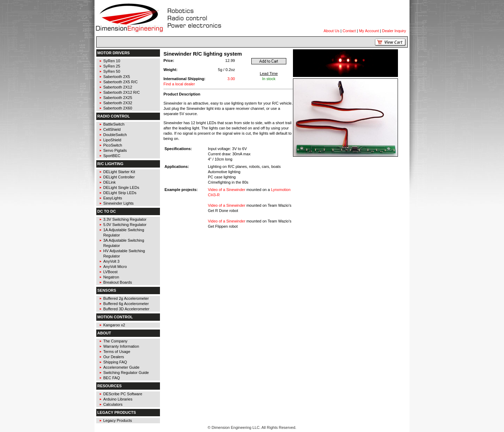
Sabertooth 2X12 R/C (122, 92)
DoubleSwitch (115, 135)
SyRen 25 (112, 66)
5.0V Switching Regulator (125, 225)
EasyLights (113, 198)
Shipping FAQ (115, 362)
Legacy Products (118, 420)
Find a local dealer (179, 84)
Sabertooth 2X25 (118, 98)
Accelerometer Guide (121, 367)
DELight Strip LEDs (120, 193)
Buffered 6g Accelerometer (126, 304)
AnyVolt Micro (115, 267)
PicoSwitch (113, 145)
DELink (109, 182)
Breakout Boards (118, 282)
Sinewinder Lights (118, 203)
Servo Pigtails (115, 150)
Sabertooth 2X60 (118, 108)
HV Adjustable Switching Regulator (124, 253)
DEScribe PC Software (123, 394)
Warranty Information (121, 346)
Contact (349, 31)
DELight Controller (119, 177)
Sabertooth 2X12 (118, 87)
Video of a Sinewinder (227, 190)
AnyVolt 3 (111, 261)
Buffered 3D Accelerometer (126, 309)
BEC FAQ (112, 378)
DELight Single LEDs (121, 187)
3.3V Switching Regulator (125, 219)
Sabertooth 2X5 (117, 77)
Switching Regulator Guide (126, 373)
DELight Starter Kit (119, 172)
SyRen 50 (112, 71)
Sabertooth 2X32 (118, 103)
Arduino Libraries (118, 399)
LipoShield (112, 140)
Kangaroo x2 (114, 325)
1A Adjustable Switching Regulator (124, 232)
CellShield (112, 129)
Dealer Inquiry (394, 31)
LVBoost (110, 272)
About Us (332, 31)
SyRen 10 (112, 61)
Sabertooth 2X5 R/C (120, 82)
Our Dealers (114, 357)
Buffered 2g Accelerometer (126, 298)
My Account (369, 31)
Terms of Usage (117, 352)
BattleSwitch (114, 124)
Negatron (111, 277)
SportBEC (112, 156)
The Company (115, 341)
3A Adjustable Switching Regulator (124, 243)
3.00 (231, 79)
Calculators (113, 404)
